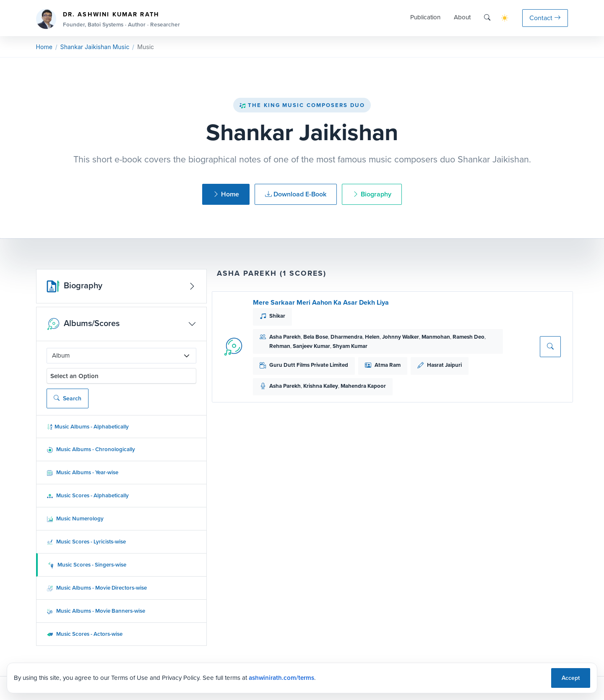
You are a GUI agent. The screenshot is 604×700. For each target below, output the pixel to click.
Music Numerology (75, 518)
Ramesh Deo (469, 337)
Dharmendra (346, 337)
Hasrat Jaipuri (444, 365)
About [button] (462, 17)
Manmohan (436, 337)
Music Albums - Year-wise (82, 472)
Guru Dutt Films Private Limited (309, 365)
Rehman (280, 346)
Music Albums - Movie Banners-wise (96, 611)
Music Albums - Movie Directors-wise (97, 588)
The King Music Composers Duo (302, 105)
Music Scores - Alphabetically (88, 495)
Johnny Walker (401, 337)
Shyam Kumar (350, 346)
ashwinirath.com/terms (281, 678)
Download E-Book (296, 194)
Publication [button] (425, 17)
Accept (571, 678)
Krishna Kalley (321, 386)
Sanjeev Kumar (311, 346)
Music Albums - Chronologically (91, 449)
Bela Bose (316, 337)
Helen (372, 337)
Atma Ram (388, 365)
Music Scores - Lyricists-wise (86, 542)
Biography (372, 194)
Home (44, 47)
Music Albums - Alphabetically (88, 427)
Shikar (277, 316)
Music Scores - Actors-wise (85, 634)
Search (68, 398)
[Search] (487, 18)
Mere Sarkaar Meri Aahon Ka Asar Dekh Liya (321, 302)
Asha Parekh (285, 337)
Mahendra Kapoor (363, 386)
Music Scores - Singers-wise (87, 565)
